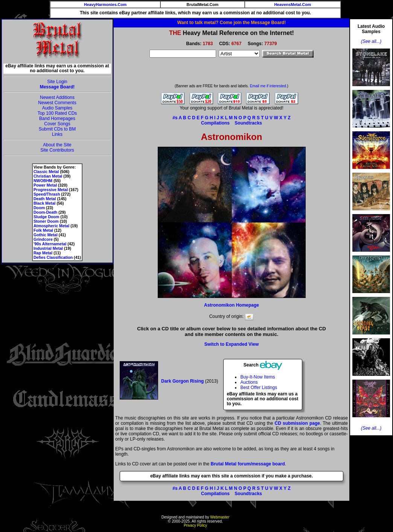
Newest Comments (57, 103)
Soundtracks (248, 123)
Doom (39, 208)
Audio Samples (57, 108)
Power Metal (45, 185)
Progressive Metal (51, 190)
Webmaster (220, 517)
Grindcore (43, 239)
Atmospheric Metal (51, 226)
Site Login (57, 82)
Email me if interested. (269, 86)
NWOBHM (43, 181)
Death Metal (45, 199)
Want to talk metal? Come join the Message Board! (232, 23)
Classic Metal (46, 172)
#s (175, 118)
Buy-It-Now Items (257, 377)
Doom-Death (45, 212)
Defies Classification (53, 257)
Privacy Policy (195, 525)
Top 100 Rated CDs (57, 113)
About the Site (57, 145)
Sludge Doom (46, 217)
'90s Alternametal (50, 244)
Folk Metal (43, 230)
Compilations (215, 123)
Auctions (249, 382)
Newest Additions (57, 97)
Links (57, 134)
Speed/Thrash (47, 194)
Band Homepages (57, 119)
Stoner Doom (46, 221)
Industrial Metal (48, 248)
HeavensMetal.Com (292, 5)
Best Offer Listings (259, 388)
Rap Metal (43, 253)
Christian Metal (48, 176)
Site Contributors (57, 150)
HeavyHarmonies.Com (105, 5)
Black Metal (45, 203)
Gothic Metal (46, 235)
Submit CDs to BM (57, 129)
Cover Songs (57, 124)
